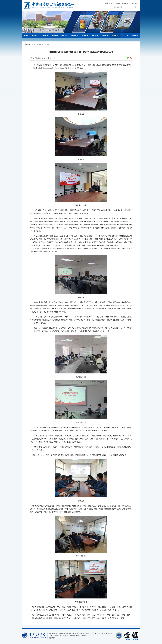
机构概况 (45, 35)
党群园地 (115, 35)
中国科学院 (134, 3)
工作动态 (48, 44)
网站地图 (52, 638)
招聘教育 (75, 35)
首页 (33, 44)
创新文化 (105, 35)
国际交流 (85, 35)
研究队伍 (65, 35)
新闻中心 (35, 35)
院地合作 (95, 35)
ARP (119, 3)
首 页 (26, 35)
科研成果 (55, 35)
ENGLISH (125, 3)
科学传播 (125, 35)
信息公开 (135, 35)
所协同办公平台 (110, 3)
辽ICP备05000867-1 (84, 633)
